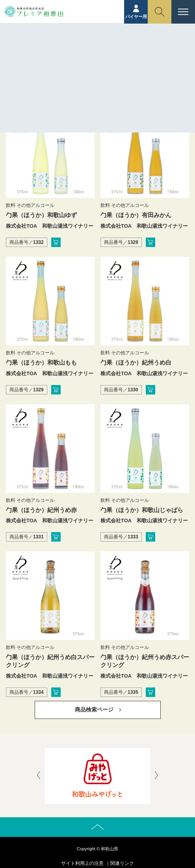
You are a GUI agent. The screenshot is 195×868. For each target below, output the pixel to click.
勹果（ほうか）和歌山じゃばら (142, 510)
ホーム (82, 58)
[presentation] (39, 776)
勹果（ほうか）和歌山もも (41, 362)
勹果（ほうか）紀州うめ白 (136, 362)
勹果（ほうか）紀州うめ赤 (41, 510)
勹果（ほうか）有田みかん (136, 215)
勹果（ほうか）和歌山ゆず (41, 215)
